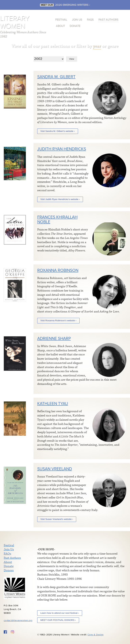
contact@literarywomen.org (18, 620)
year (97, 46)
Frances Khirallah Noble (57, 220)
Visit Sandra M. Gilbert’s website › (57, 131)
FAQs (90, 19)
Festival (61, 19)
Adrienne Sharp (54, 339)
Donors (9, 570)
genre (113, 46)
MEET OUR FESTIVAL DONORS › (58, 620)
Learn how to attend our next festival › (59, 613)
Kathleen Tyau (53, 404)
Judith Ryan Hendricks (62, 149)
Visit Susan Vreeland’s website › (57, 519)
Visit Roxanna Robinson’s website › (58, 320)
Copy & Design (96, 635)
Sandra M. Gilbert (56, 77)
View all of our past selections (41, 46)
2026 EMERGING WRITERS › (73, 4)
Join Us (77, 19)
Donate (75, 26)
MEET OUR (47, 4)
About (60, 26)
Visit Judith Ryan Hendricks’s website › (60, 199)
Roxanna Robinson (58, 270)
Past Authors (108, 19)
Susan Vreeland (55, 469)
